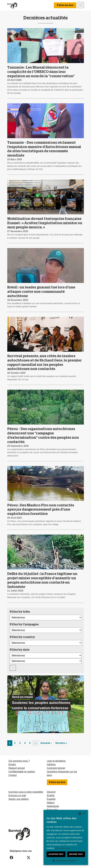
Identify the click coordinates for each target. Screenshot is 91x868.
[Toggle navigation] (81, 5)
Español (51, 799)
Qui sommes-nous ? (19, 761)
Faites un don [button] (65, 5)
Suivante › (46, 743)
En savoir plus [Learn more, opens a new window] (63, 848)
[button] (66, 861)
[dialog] (66, 837)
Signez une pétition (19, 799)
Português (52, 810)
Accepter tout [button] (56, 854)
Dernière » (61, 743)
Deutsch (51, 792)
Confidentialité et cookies (22, 772)
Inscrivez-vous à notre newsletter (26, 792)
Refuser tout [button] (76, 854)
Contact (13, 775)
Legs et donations (56, 761)
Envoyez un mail (17, 795)
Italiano (51, 803)
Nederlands (53, 806)
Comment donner (56, 768)
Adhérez (51, 764)
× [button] (84, 814)
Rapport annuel (17, 768)
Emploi (12, 764)
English (51, 795)
